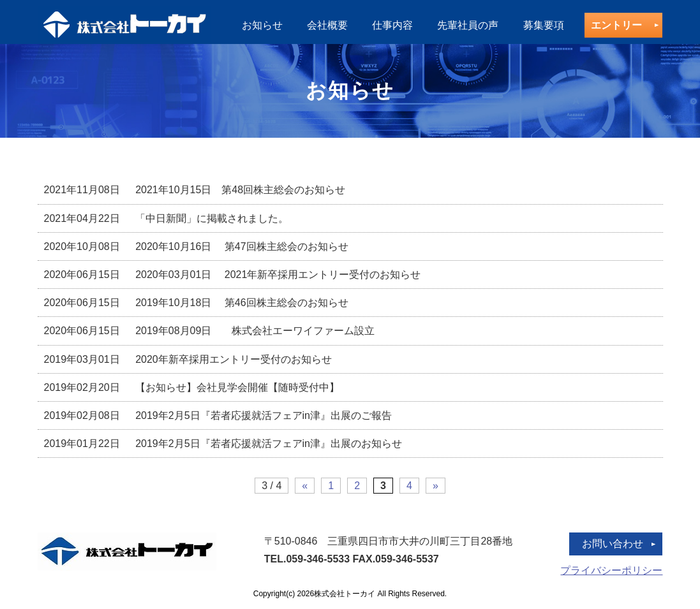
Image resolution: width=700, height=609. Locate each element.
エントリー (616, 25)
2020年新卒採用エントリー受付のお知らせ (188, 359)
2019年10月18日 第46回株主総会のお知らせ (196, 303)
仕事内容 (392, 25)
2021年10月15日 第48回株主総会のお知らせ (200, 190)
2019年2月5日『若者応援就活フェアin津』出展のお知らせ (223, 444)
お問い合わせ (613, 544)
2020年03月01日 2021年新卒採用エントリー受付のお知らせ (233, 275)
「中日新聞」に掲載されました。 (167, 218)
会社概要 (327, 25)
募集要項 (544, 25)
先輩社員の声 (468, 25)
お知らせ (262, 25)
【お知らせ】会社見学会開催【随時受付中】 (192, 387)
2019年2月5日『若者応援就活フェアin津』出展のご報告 (218, 415)
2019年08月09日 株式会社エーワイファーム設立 (210, 331)
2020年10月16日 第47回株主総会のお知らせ (196, 246)
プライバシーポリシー (611, 570)
